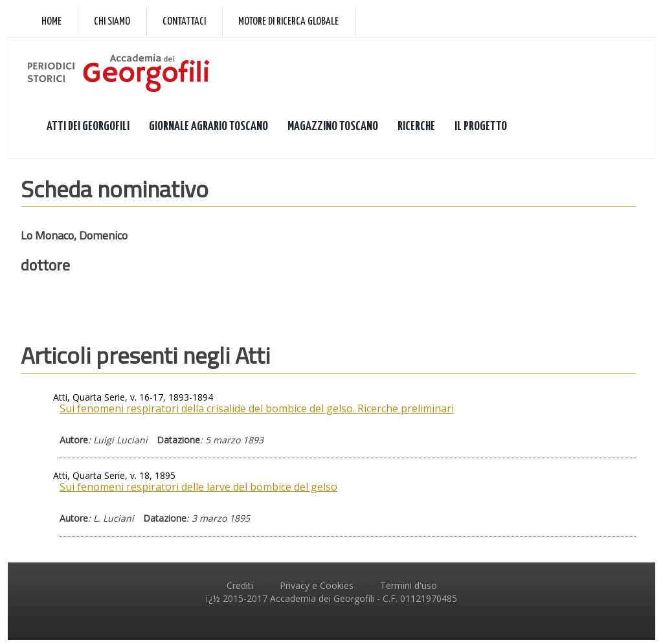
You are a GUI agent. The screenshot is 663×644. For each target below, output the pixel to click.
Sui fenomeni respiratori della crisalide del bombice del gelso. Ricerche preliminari (257, 412)
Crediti (240, 590)
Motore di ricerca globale (288, 22)
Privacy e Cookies (317, 590)
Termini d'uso (409, 590)
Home (51, 22)
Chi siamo (112, 22)
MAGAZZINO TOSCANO (333, 130)
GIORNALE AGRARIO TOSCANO (208, 130)
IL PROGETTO (481, 130)
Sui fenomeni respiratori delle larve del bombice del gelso (198, 491)
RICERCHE (416, 130)
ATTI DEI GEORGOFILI (88, 130)
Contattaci (184, 22)
